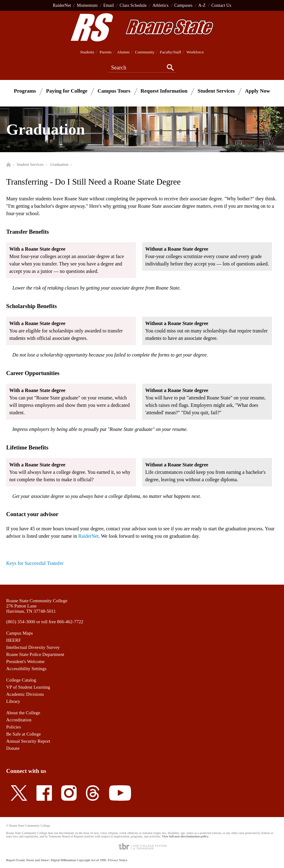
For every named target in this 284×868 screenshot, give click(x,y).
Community (144, 52)
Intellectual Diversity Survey (33, 647)
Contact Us (221, 5)
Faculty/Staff (170, 52)
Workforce (195, 52)
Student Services (216, 91)
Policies (14, 727)
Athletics (160, 5)
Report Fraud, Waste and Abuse (27, 860)
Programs (25, 91)
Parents (106, 52)
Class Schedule (133, 5)
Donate (13, 748)
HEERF (14, 640)
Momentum (87, 5)
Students (87, 52)
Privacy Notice (117, 860)
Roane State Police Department (35, 654)
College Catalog (21, 680)
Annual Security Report (28, 741)
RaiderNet (62, 5)
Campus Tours (114, 91)
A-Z (202, 5)
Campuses (183, 5)
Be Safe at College (23, 734)
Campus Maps (19, 633)
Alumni (123, 52)
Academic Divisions (25, 694)
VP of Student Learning (28, 687)
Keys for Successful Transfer (35, 563)
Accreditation (19, 720)
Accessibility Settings (26, 669)
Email (108, 5)
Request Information (164, 91)
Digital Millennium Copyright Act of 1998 (78, 860)
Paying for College (67, 91)
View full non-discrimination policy (185, 836)
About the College (23, 713)
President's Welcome (25, 661)
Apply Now (257, 91)
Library (13, 701)
